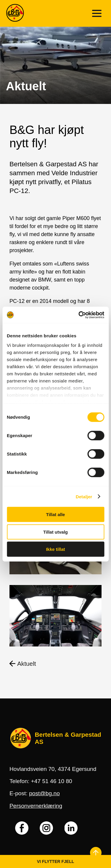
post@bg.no (44, 793)
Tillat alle (56, 514)
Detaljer (84, 496)
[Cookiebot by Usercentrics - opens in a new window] (79, 315)
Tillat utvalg (55, 532)
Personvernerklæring (36, 806)
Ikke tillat (55, 549)
